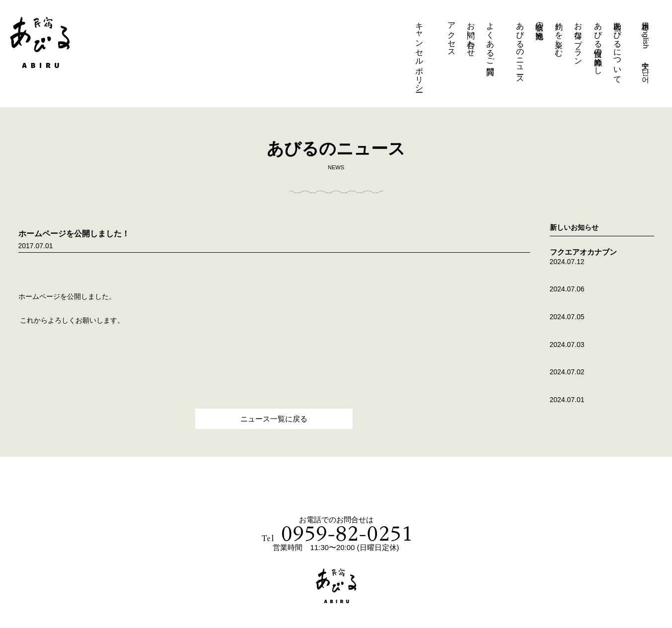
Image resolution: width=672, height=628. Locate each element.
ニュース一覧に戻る (274, 419)
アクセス (452, 35)
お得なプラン (578, 39)
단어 (646, 71)
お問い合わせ (471, 35)
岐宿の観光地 (540, 21)
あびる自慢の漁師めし (598, 44)
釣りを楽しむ (559, 35)
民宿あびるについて (618, 48)
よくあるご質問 (490, 39)
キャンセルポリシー (419, 53)
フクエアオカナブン (583, 252)
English (646, 36)
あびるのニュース (520, 48)
